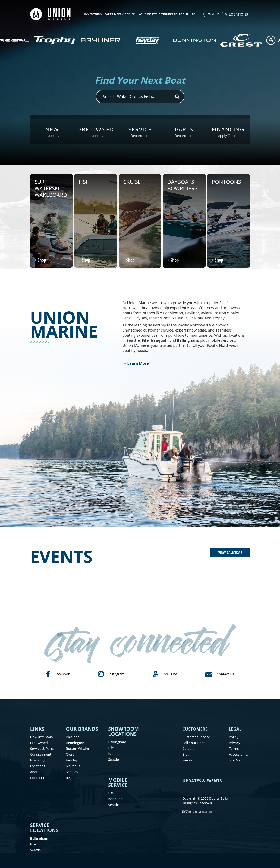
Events (188, 760)
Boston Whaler (78, 749)
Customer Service (196, 737)
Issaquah (159, 340)
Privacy (234, 743)
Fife (145, 340)
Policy (234, 737)
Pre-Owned (39, 743)
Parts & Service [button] (116, 14)
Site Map (236, 760)
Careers (188, 749)
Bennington (75, 743)
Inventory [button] (93, 14)
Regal (70, 778)
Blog (186, 754)
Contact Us (39, 778)
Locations (38, 766)
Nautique (73, 766)
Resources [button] (167, 14)
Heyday (72, 760)
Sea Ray (72, 772)
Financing (38, 760)
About (35, 772)
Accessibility (239, 754)
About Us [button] (186, 14)
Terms (234, 749)
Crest (70, 754)
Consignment (41, 754)
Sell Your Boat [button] (143, 14)
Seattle (133, 340)
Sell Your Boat (193, 743)
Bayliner (72, 737)
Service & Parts (42, 749)
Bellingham (187, 340)
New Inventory (42, 737)
